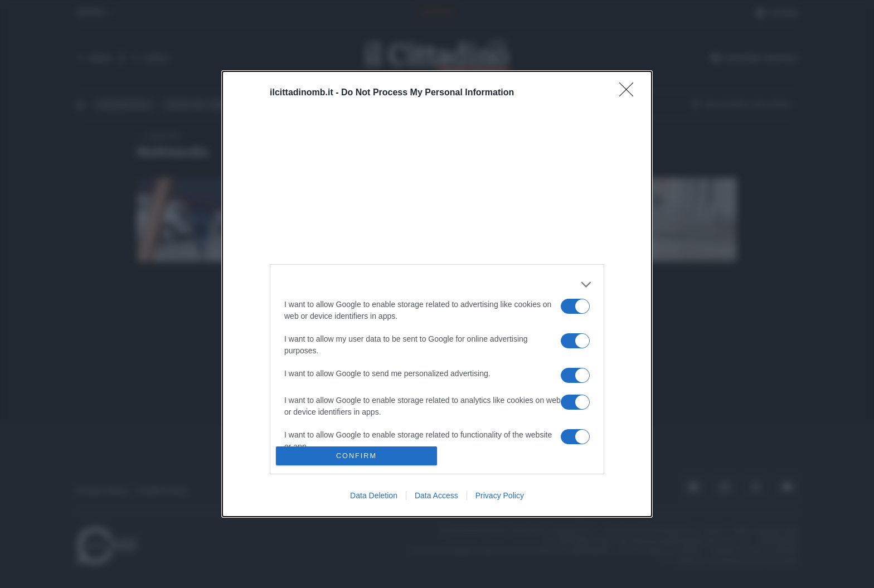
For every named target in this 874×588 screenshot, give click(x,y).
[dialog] (437, 294)
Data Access (436, 495)
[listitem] (437, 285)
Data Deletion (374, 495)
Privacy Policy (500, 495)
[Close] (630, 93)
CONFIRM (356, 456)
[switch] (575, 306)
